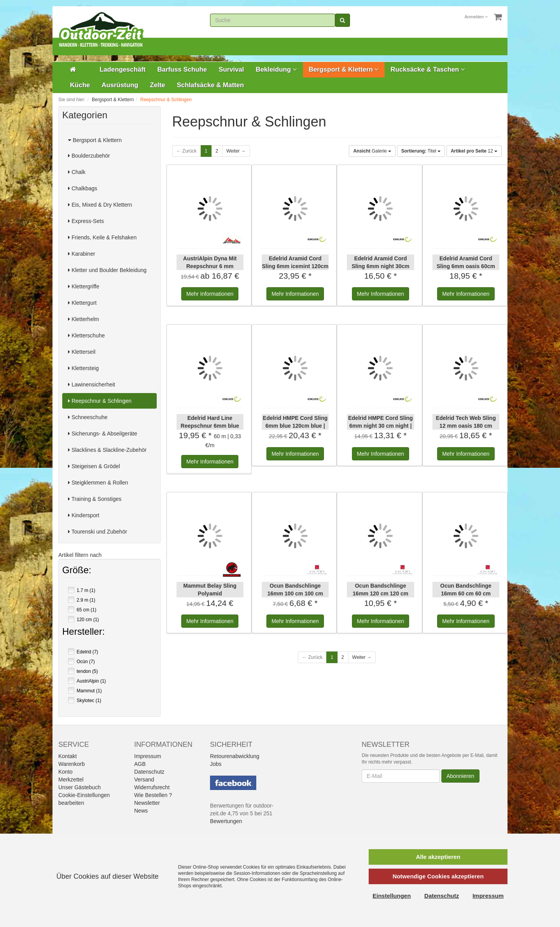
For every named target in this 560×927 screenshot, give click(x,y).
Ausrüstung (120, 85)
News (141, 811)
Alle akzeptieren (438, 857)
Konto (66, 772)
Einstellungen (392, 896)
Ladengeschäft (122, 69)
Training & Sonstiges (95, 499)
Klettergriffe (84, 286)
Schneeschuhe (88, 417)
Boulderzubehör (89, 156)
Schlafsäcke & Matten (211, 85)
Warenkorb (72, 764)
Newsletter (147, 803)
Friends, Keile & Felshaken (102, 237)
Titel (421, 151)
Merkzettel (71, 780)
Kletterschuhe (87, 335)
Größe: (77, 571)
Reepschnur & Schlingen (100, 401)
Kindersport (84, 515)
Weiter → (236, 151)
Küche (80, 85)
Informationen (210, 294)
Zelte (157, 85)
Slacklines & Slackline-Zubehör (107, 450)
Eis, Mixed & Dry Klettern (100, 205)
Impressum (148, 756)
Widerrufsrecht (152, 787)
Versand (144, 780)
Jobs (216, 764)
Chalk (77, 172)
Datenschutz (149, 772)
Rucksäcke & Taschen (428, 69)
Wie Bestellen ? (153, 795)
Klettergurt (82, 303)
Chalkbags (83, 188)
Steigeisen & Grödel (94, 466)
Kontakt (67, 756)
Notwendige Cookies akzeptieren (438, 876)
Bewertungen (226, 821)
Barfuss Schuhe (182, 69)
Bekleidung (276, 69)
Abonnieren (460, 776)
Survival (231, 69)
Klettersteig (83, 368)
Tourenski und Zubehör (98, 532)
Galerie (372, 151)
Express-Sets (86, 221)
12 (474, 151)
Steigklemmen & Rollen (98, 483)
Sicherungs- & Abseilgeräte (103, 434)
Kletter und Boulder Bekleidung (107, 270)
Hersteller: (83, 632)
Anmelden (476, 17)
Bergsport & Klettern (344, 69)
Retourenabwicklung (235, 756)
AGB (140, 764)
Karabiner (82, 254)
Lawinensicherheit (92, 384)
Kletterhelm (84, 319)
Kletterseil (82, 352)
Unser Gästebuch (80, 787)
